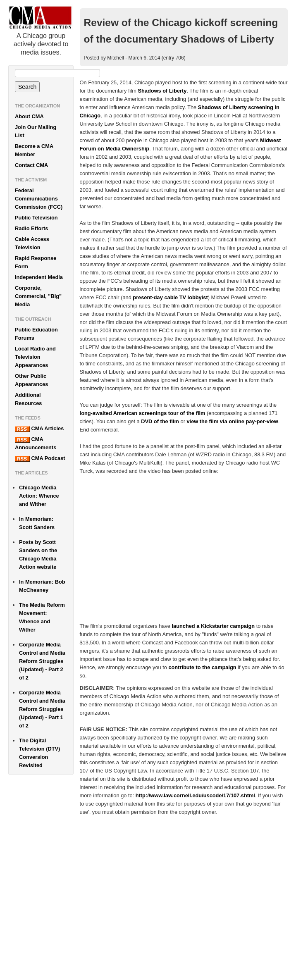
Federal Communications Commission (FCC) (39, 199)
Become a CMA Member (34, 150)
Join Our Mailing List (36, 131)
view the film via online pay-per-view (232, 421)
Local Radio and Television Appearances (35, 357)
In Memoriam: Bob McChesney (42, 586)
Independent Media (39, 277)
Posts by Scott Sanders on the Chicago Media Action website (38, 554)
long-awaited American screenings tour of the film (143, 413)
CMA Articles (39, 429)
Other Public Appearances (31, 380)
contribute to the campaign (202, 667)
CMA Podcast (40, 458)
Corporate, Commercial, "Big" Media (38, 296)
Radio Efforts (31, 228)
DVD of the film (160, 421)
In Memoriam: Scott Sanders (37, 523)
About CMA (29, 116)
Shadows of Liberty (162, 91)
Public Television (36, 218)
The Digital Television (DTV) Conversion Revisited (39, 753)
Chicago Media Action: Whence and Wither (39, 496)
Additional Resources (28, 399)
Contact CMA (31, 165)
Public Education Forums (36, 334)
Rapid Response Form (36, 262)
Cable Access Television (32, 243)
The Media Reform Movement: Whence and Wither (42, 617)
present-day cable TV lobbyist (170, 297)
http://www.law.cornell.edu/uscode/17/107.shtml (195, 795)
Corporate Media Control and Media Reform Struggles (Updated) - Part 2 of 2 (42, 661)
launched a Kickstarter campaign (214, 626)
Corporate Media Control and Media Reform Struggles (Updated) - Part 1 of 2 (42, 709)
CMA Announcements (36, 443)
